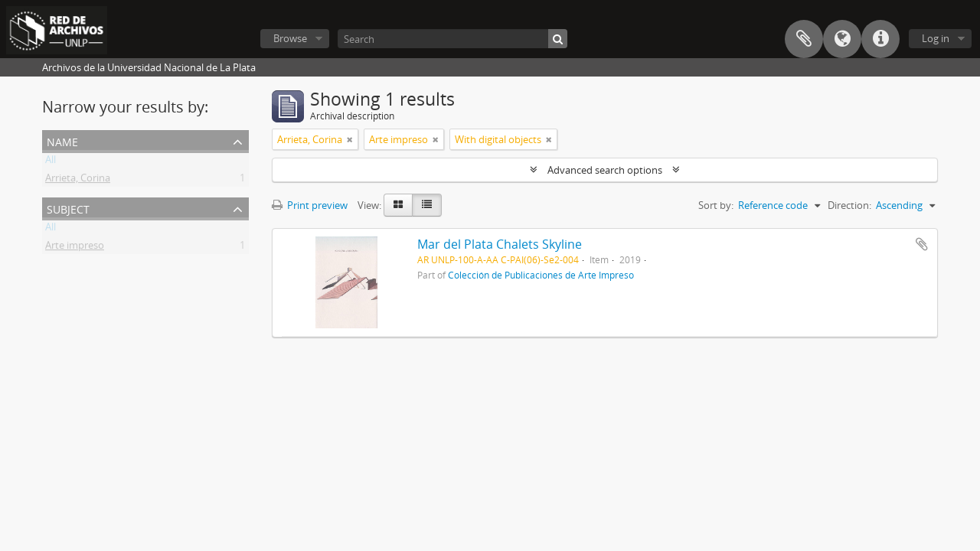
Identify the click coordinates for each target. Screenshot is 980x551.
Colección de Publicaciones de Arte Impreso (541, 275)
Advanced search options (605, 170)
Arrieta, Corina (78, 181)
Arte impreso (75, 248)
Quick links (880, 39)
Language (842, 39)
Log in (936, 38)
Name (62, 140)
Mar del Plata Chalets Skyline (500, 244)
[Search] (452, 39)
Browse (290, 38)
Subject (68, 208)
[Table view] (427, 205)
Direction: (849, 205)
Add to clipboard (922, 244)
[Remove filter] (350, 139)
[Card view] (398, 205)
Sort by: (716, 205)
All (51, 162)
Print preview (310, 205)
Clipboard (804, 39)
